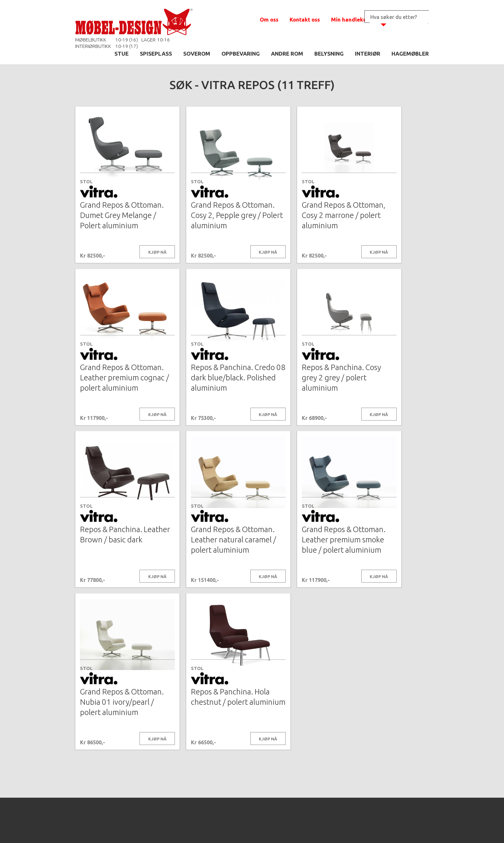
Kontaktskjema (339, 828)
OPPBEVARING (241, 54)
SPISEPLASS (156, 54)
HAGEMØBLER (410, 54)
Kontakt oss (305, 19)
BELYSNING (329, 54)
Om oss (269, 19)
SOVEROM (197, 54)
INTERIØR (368, 54)
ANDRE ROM (287, 54)
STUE (122, 54)
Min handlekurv (351, 19)
